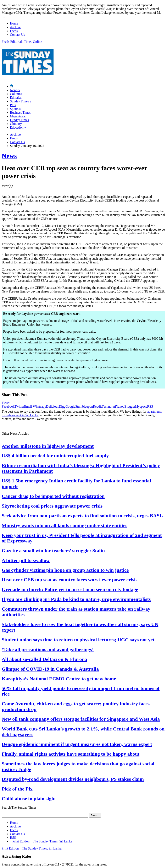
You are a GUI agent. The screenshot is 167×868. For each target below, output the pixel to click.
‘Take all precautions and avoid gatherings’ (48, 649)
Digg (62, 406)
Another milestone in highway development (48, 446)
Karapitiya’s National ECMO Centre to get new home (59, 679)
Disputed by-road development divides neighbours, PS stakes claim (73, 779)
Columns (16, 94)
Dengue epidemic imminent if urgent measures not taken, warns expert (77, 744)
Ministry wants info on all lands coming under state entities (65, 525)
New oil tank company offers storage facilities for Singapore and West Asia (81, 719)
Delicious (52, 406)
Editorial (16, 98)
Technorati (109, 406)
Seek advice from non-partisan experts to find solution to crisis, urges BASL (82, 516)
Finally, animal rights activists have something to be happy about (71, 754)
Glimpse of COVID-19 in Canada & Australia (50, 669)
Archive (15, 27)
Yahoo (120, 406)
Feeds (14, 31)
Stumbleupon (84, 406)
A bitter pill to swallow (26, 560)
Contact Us (17, 35)
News (15, 90)
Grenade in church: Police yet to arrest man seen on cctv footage (70, 589)
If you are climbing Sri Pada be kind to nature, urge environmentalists (76, 599)
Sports (15, 109)
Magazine (18, 116)
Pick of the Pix (17, 789)
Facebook (8, 406)
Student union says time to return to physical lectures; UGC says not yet (78, 640)
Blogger (130, 406)
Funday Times (19, 120)
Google (70, 406)
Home (14, 23)
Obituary (16, 124)
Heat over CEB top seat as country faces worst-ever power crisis (70, 580)
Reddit (97, 406)
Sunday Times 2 (21, 101)
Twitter (19, 406)
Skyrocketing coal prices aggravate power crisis (52, 506)
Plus (13, 105)
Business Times (20, 112)
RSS (150, 406)
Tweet (6, 403)
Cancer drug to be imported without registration (53, 496)
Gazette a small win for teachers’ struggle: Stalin (53, 551)
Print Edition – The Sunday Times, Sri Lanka (41, 841)
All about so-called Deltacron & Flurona (44, 659)
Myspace (141, 406)
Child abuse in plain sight (29, 799)
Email (28, 406)
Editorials (17, 42)
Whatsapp (39, 406)
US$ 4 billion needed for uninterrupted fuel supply (55, 456)
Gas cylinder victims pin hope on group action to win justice (65, 570)
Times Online (33, 42)
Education (18, 127)
